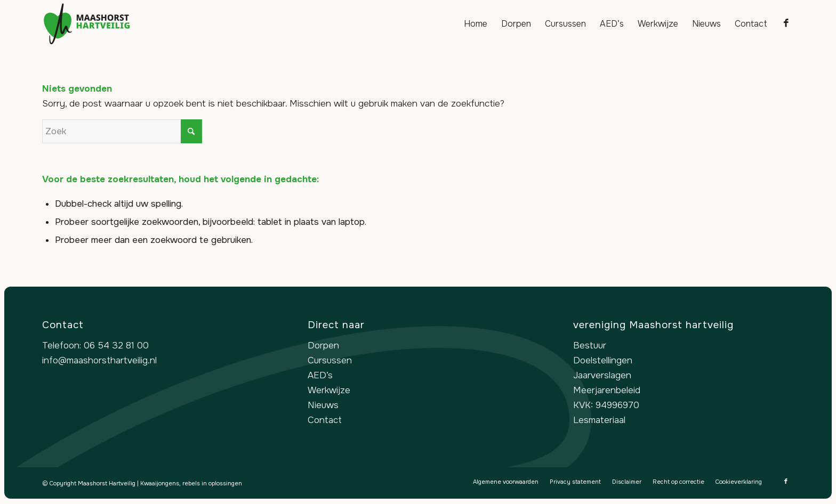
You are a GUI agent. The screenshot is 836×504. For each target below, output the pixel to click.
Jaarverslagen (602, 375)
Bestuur (590, 346)
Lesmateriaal (599, 420)
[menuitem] (476, 24)
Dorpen (323, 346)
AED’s (320, 375)
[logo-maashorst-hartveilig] (87, 24)
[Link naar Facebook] (786, 23)
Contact (325, 420)
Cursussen (330, 360)
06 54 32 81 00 (116, 346)
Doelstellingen (603, 360)
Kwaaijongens (160, 483)
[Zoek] (122, 131)
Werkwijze (329, 390)
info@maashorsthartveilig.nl (99, 360)
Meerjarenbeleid (607, 390)
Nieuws (323, 405)
